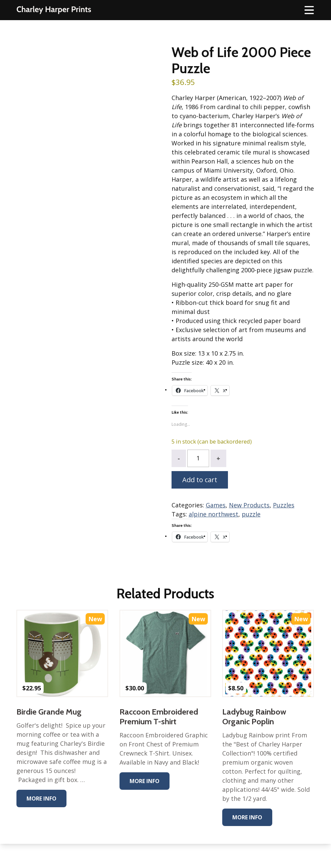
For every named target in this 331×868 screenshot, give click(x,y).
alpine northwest (214, 514)
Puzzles (284, 505)
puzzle (251, 514)
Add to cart (200, 480)
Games (216, 505)
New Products (249, 505)
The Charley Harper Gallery (54, 10)
